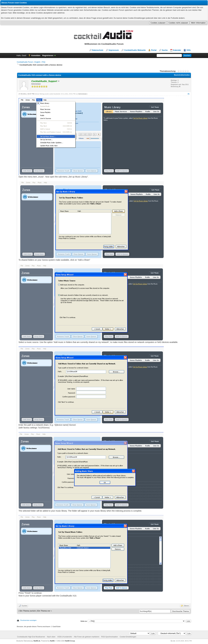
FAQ (44, 62)
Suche (165, 50)
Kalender (177, 50)
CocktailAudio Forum (25, 62)
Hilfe (189, 50)
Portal (154, 50)
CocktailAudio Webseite (135, 50)
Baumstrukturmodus (182, 75)
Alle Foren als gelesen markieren (87, 637)
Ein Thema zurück (28, 611)
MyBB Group (70, 641)
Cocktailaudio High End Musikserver (31, 637)
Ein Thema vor (44, 611)
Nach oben (51, 637)
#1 (189, 94)
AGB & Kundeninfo (65, 637)
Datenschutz (98, 50)
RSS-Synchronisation (110, 637)
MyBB (52, 641)
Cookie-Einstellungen (128, 637)
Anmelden (36, 55)
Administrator (83, 94)
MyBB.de (37, 641)
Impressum (114, 50)
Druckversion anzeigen (28, 620)
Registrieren (48, 55)
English (37, 62)
